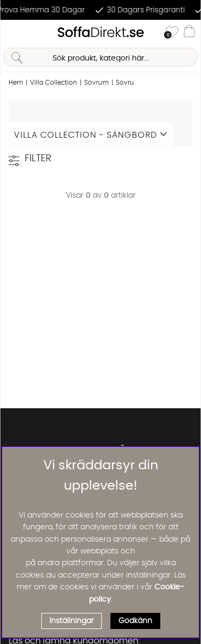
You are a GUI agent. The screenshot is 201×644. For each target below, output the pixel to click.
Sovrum (96, 83)
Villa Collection (54, 83)
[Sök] (100, 57)
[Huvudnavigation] (12, 33)
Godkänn (135, 621)
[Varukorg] (189, 33)
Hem (16, 83)
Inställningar (72, 621)
